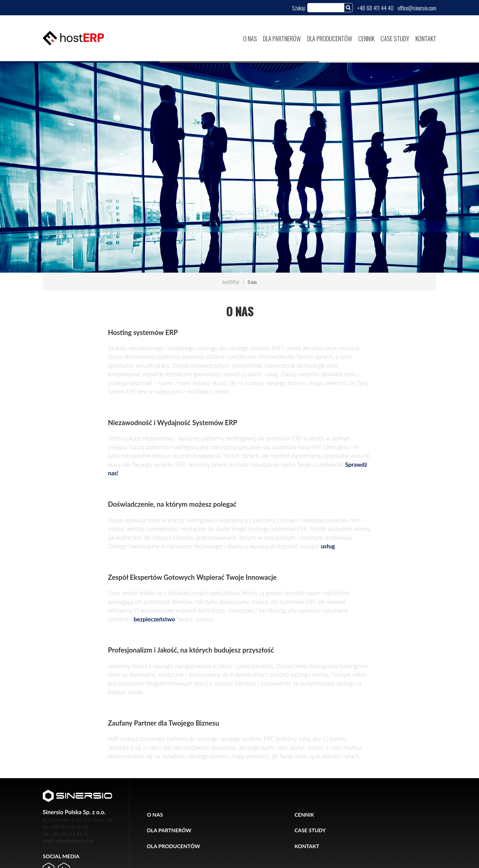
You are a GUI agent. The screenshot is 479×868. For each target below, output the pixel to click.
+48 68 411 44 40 (375, 8)
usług (328, 546)
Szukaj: (299, 8)
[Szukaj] (348, 7)
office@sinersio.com (417, 8)
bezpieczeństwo (154, 619)
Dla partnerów (282, 38)
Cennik (366, 38)
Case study (395, 38)
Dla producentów (330, 38)
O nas (250, 38)
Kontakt (426, 38)
